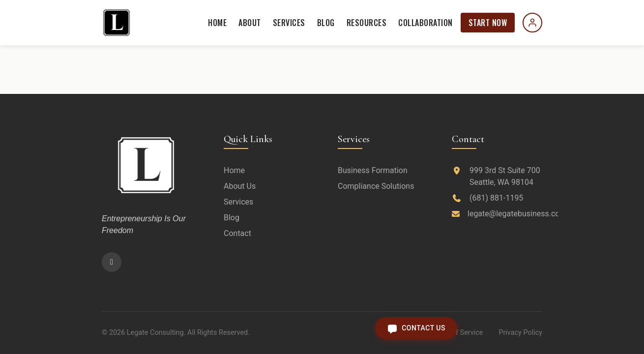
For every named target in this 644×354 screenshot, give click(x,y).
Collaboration (425, 23)
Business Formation (373, 170)
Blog (326, 23)
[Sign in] (532, 23)
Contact (237, 233)
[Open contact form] (416, 328)
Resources (367, 23)
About (250, 23)
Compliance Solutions (376, 186)
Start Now (488, 23)
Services (289, 23)
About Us (240, 186)
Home (217, 23)
